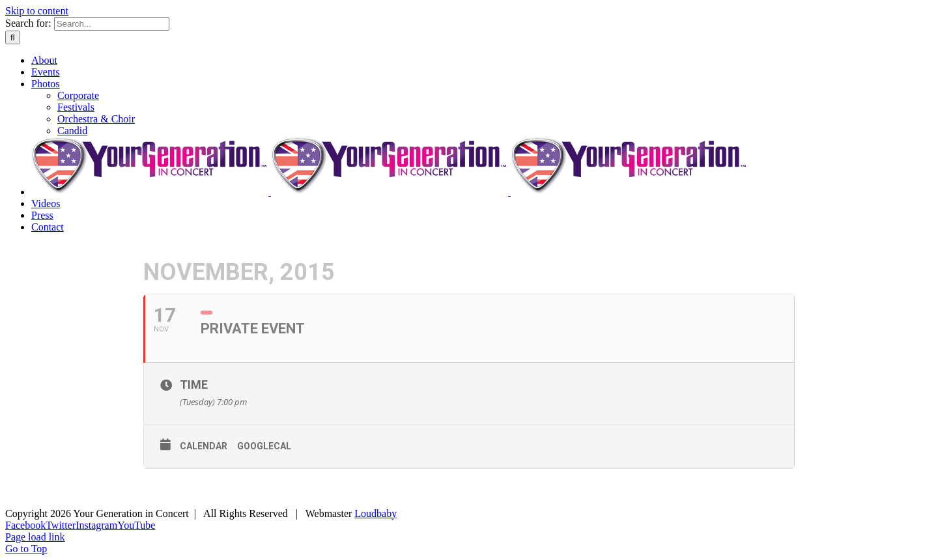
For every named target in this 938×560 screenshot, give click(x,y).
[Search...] (112, 24)
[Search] (13, 37)
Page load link (35, 537)
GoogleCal (264, 446)
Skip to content (37, 11)
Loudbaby (376, 513)
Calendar (204, 446)
